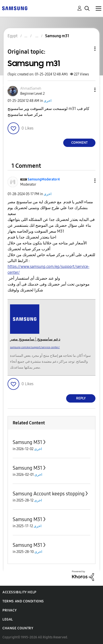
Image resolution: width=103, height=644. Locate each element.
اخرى (48, 101)
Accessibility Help (19, 592)
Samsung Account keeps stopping (49, 494)
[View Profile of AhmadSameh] (31, 89)
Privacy (10, 610)
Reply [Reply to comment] (81, 398)
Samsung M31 (27, 442)
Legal (8, 619)
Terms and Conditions (23, 601)
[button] (87, 90)
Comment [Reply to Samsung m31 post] (79, 143)
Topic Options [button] (87, 49)
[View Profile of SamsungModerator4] (44, 179)
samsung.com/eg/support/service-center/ (35, 347)
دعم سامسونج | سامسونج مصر (35, 339)
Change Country (18, 628)
